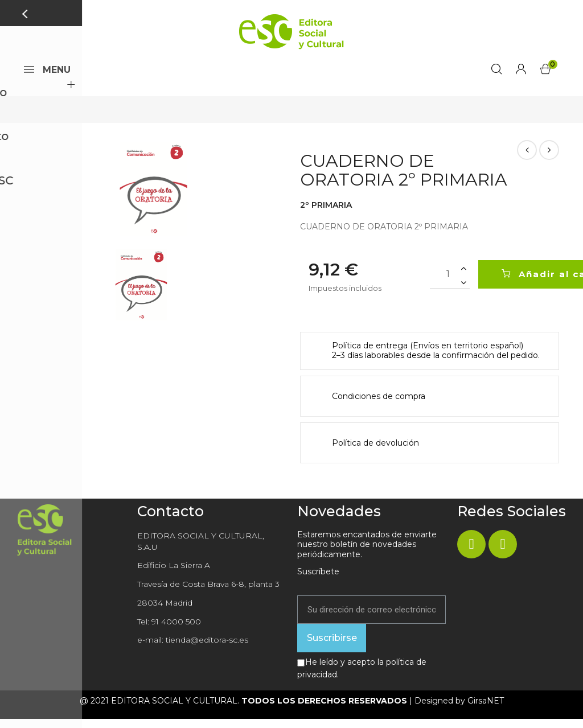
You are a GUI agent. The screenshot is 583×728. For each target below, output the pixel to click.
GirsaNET (486, 710)
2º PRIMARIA (326, 214)
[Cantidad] (450, 283)
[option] (153, 198)
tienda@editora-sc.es (207, 649)
